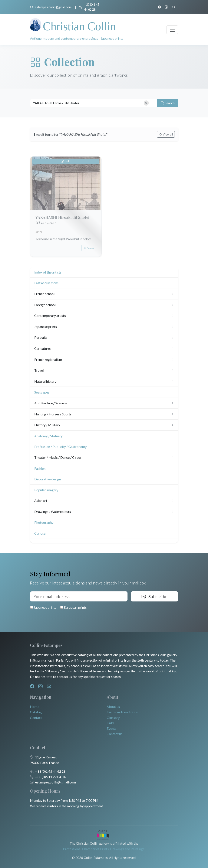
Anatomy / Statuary (48, 436)
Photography (44, 522)
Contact (36, 718)
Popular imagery (46, 490)
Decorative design (48, 479)
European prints (73, 607)
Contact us (115, 734)
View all (166, 134)
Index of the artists (48, 272)
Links (110, 723)
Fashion (40, 468)
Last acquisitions (46, 283)
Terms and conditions (122, 712)
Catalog (36, 712)
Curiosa (40, 533)
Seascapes (42, 392)
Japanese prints (43, 607)
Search (168, 103)
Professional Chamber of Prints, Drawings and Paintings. (104, 849)
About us (113, 706)
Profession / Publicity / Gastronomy (60, 447)
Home (35, 706)
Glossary (113, 718)
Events (112, 728)
